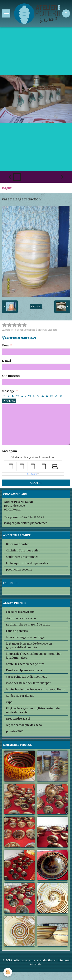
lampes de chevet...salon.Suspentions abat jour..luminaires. (34, 656)
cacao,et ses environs (20, 612)
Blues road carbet (18, 544)
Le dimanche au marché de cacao (28, 625)
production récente (19, 570)
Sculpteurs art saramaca (22, 557)
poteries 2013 (15, 731)
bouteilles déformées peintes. (25, 664)
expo (9, 702)
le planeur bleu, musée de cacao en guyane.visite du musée (29, 646)
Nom (5, 345)
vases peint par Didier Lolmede (26, 677)
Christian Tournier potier (23, 550)
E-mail (6, 361)
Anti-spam (9, 451)
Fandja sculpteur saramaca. (24, 670)
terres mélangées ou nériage (25, 637)
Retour (36, 307)
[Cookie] (8, 972)
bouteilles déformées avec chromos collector (36, 689)
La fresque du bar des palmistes (27, 563)
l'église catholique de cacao (24, 725)
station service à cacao (21, 618)
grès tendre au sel (18, 719)
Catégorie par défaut (20, 696)
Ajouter (36, 483)
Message (8, 391)
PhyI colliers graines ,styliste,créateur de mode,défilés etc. (33, 710)
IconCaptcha (32, 474)
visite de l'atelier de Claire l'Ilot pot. (29, 683)
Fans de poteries (17, 631)
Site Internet (11, 376)
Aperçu (9, 401)
